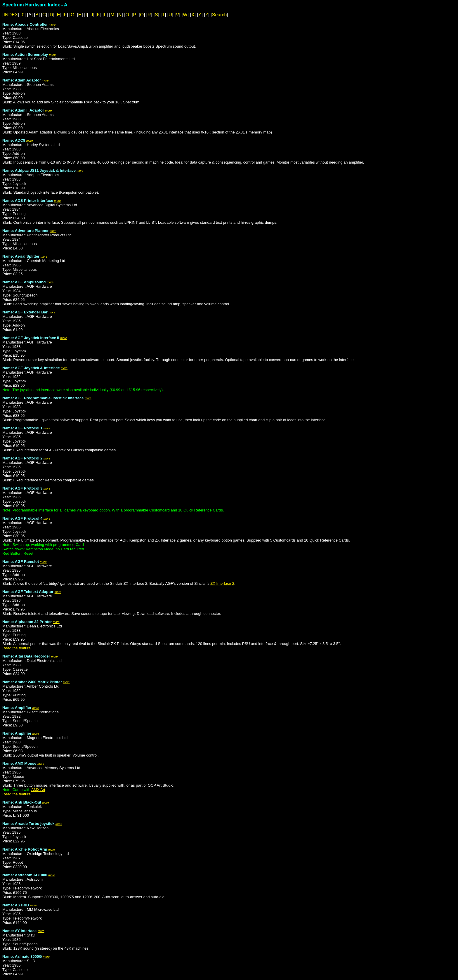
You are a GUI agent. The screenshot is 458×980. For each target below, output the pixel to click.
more (52, 25)
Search (220, 15)
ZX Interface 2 (222, 583)
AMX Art (38, 790)
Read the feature (17, 648)
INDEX (11, 15)
